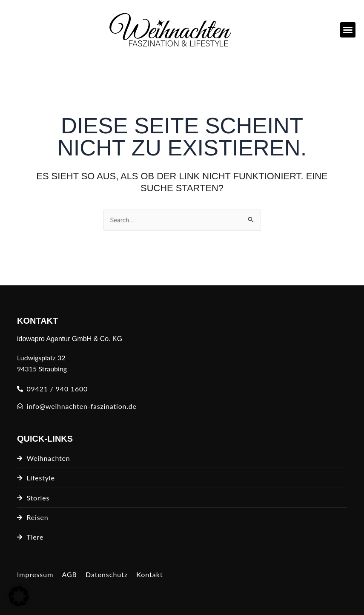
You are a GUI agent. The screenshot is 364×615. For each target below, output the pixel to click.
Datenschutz (107, 574)
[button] (348, 30)
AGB (69, 574)
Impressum (35, 574)
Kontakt (149, 574)
